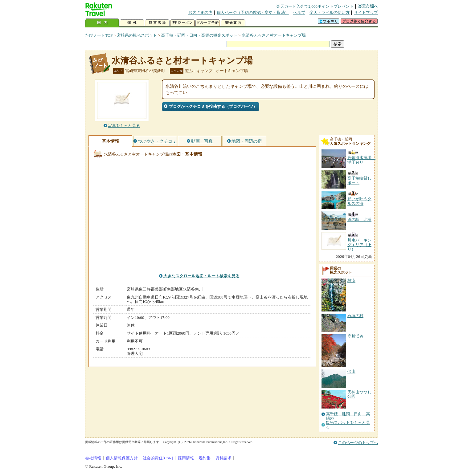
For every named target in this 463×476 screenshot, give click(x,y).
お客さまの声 (200, 12)
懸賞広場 (157, 23)
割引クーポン (182, 23)
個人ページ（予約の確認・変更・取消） (253, 12)
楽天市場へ (368, 6)
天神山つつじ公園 (359, 394)
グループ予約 (208, 23)
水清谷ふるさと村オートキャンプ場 (274, 35)
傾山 (351, 371)
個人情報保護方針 (122, 458)
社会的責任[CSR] (158, 458)
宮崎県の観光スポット (137, 35)
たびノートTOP (99, 35)
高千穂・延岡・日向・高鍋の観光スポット (199, 35)
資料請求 (223, 458)
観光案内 (233, 23)
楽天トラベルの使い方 (330, 12)
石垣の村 (355, 316)
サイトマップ (366, 12)
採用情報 (186, 458)
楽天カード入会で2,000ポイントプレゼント (315, 6)
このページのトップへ (358, 443)
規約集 (205, 458)
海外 (132, 23)
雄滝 (351, 281)
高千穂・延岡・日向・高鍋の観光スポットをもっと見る (348, 421)
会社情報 (93, 458)
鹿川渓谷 (355, 336)
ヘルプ (299, 12)
